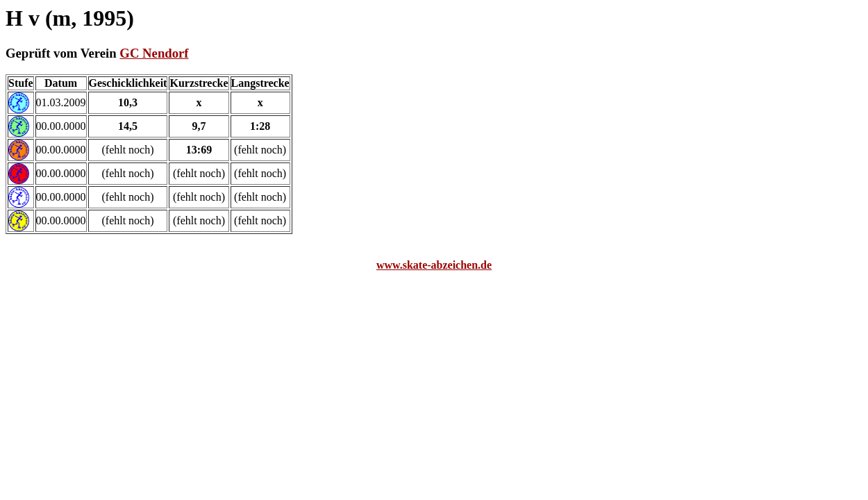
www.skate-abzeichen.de (434, 265)
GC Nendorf (154, 53)
